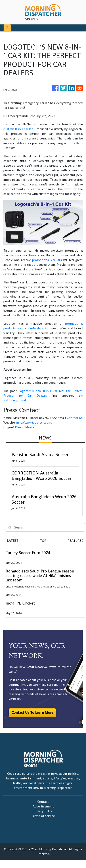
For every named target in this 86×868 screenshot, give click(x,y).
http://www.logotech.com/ (34, 422)
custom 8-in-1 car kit (18, 129)
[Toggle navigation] (7, 28)
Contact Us (75, 418)
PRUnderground (15, 400)
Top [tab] (43, 541)
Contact (43, 802)
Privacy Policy (43, 811)
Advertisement (43, 806)
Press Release (25, 427)
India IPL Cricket (20, 603)
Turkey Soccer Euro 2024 (28, 553)
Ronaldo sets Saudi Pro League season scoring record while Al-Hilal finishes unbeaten (40, 575)
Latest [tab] (13, 541)
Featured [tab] (76, 541)
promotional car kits (47, 260)
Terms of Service (43, 816)
